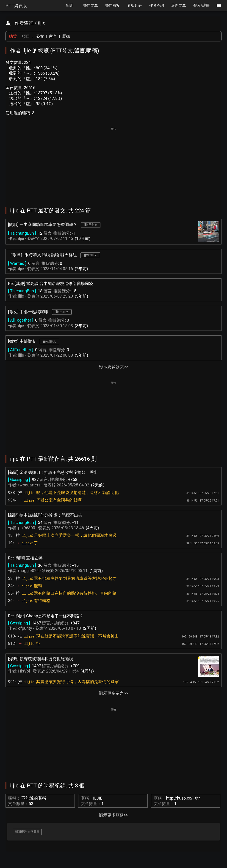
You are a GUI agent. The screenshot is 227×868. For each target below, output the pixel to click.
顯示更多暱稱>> (113, 815)
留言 (53, 36)
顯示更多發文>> (113, 367)
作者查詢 (24, 23)
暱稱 (66, 36)
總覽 (13, 36)
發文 (40, 36)
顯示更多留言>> (113, 693)
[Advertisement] (113, 164)
